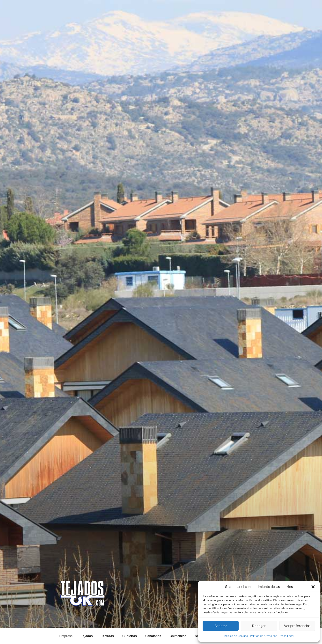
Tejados (87, 636)
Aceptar (221, 626)
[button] (313, 587)
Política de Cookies (236, 636)
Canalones (153, 636)
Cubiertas (130, 636)
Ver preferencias (297, 626)
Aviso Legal (287, 636)
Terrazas (108, 636)
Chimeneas (178, 636)
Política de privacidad (264, 636)
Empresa (66, 636)
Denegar (259, 626)
